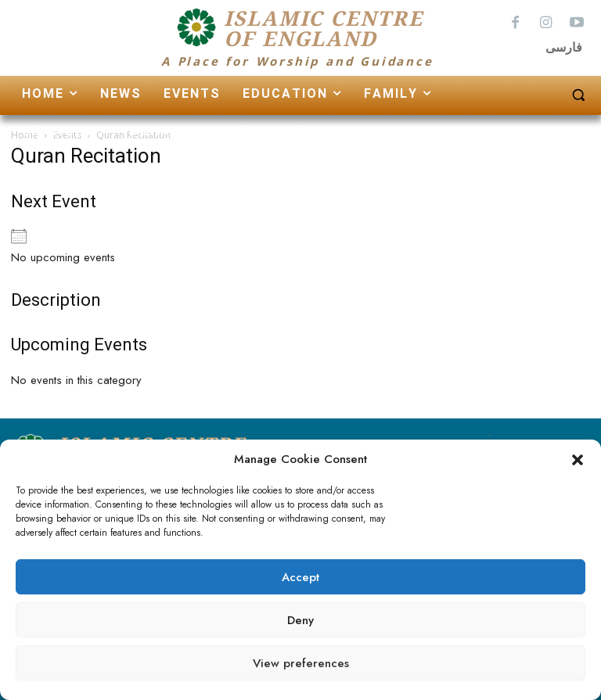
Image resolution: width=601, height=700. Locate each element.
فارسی (564, 47)
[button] (578, 460)
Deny (300, 620)
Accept (300, 577)
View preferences (301, 663)
